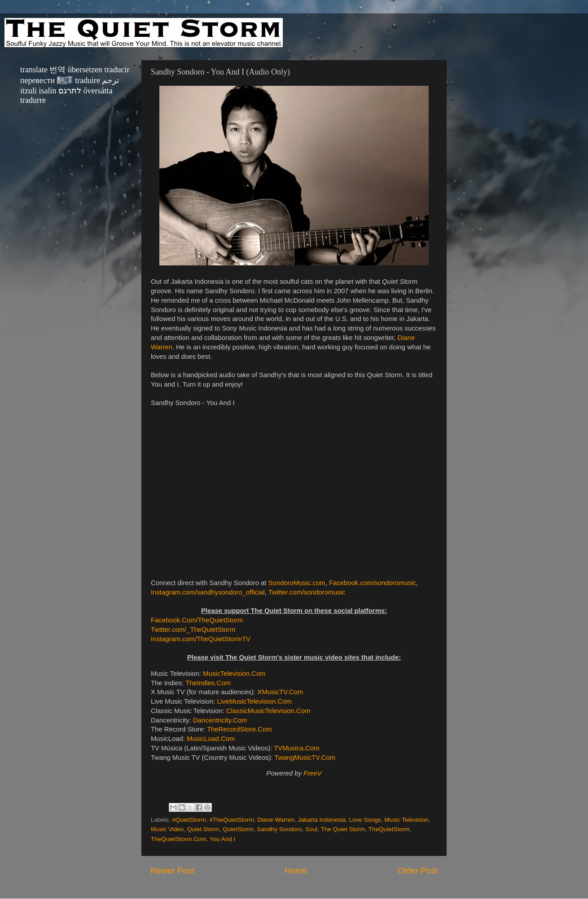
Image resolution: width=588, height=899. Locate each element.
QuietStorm (238, 829)
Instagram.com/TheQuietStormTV (201, 639)
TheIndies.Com (208, 683)
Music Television (406, 820)
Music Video (167, 829)
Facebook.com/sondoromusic (373, 583)
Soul (311, 829)
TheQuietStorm (389, 829)
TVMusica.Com (296, 748)
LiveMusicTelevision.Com (254, 701)
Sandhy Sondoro (279, 829)
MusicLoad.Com (211, 739)
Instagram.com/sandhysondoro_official (208, 592)
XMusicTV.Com (280, 692)
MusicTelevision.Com (234, 674)
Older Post (418, 870)
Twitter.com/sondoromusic (307, 592)
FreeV (312, 773)
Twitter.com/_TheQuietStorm (193, 630)
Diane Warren (276, 820)
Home (296, 870)
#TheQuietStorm (232, 820)
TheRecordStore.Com (239, 729)
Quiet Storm (203, 829)
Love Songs (365, 820)
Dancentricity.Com (220, 720)
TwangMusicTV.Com (305, 758)
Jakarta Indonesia (322, 820)
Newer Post (172, 870)
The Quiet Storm (343, 829)
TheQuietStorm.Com (179, 839)
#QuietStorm (189, 820)
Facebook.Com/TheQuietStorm (197, 620)
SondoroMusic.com (297, 583)
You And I (222, 839)
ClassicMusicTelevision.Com (268, 711)
